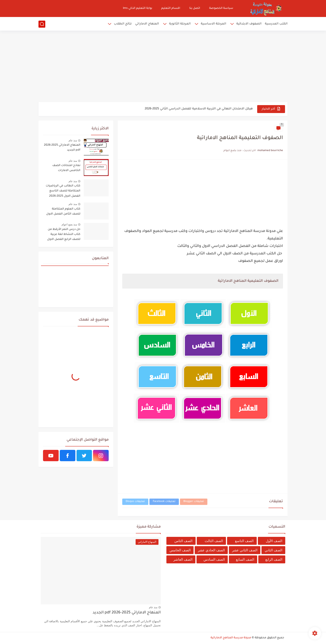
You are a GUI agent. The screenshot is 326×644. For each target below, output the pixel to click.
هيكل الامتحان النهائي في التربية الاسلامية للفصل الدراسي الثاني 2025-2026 (199, 109)
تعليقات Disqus (135, 502)
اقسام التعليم (171, 8)
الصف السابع (245, 559)
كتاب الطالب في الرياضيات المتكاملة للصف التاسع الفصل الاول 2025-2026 (63, 191)
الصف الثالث (214, 541)
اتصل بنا (195, 8)
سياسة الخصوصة (221, 8)
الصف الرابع (274, 559)
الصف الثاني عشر (245, 550)
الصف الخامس (180, 550)
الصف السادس (214, 559)
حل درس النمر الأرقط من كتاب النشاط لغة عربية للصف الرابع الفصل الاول (64, 235)
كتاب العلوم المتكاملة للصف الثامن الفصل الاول (63, 212)
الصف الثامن (183, 541)
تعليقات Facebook (164, 502)
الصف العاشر (183, 559)
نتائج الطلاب (123, 24)
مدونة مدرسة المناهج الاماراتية (231, 638)
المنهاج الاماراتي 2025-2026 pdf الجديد (62, 148)
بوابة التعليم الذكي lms (138, 8)
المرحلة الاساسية (213, 24)
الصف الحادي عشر (211, 550)
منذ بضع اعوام (69, 224)
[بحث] (42, 24)
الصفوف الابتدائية (249, 24)
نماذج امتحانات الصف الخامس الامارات (66, 168)
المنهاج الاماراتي (147, 24)
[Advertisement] (163, 67)
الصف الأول (274, 541)
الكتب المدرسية (276, 24)
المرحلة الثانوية (180, 24)
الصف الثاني (273, 550)
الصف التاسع (244, 541)
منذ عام (73, 140)
